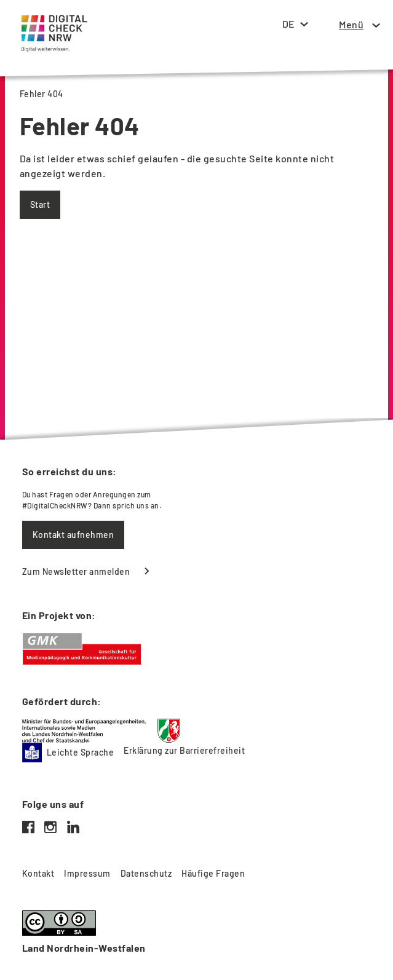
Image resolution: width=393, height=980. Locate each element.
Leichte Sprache (68, 753)
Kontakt (38, 873)
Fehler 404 (42, 94)
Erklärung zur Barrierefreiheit (184, 750)
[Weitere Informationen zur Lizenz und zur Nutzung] (196, 933)
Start (40, 204)
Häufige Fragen (213, 873)
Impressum (87, 873)
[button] (351, 25)
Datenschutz (146, 873)
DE (288, 24)
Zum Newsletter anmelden (76, 571)
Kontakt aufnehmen (73, 535)
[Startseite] (52, 22)
